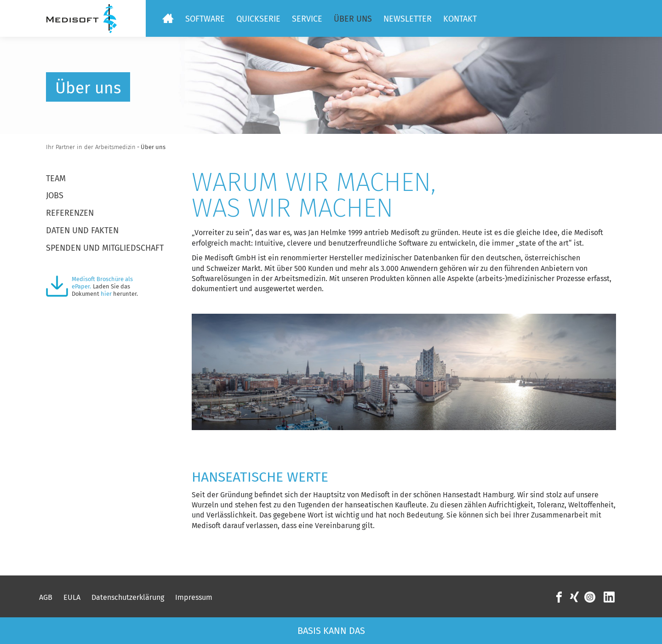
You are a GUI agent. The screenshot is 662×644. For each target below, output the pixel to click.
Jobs (55, 195)
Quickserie (258, 19)
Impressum (194, 597)
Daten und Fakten (82, 230)
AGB (46, 597)
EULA (72, 597)
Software (205, 19)
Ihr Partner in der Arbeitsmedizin (91, 147)
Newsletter (408, 19)
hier (106, 294)
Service (307, 19)
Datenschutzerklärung (128, 597)
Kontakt (460, 19)
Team (56, 178)
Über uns (353, 19)
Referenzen (70, 213)
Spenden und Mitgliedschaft (105, 248)
